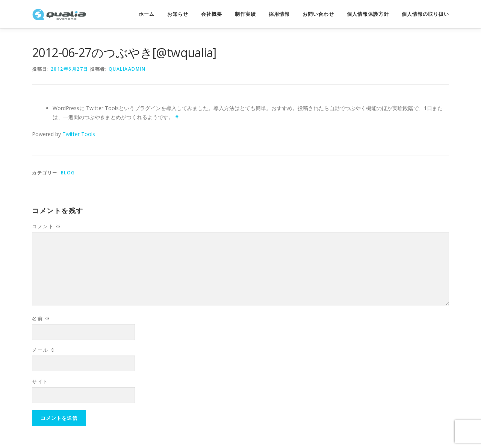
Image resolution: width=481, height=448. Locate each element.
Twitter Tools (79, 134)
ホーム (147, 14)
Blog (68, 173)
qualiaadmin (127, 69)
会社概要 (212, 14)
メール (44, 350)
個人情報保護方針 (368, 14)
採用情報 (279, 14)
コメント (46, 226)
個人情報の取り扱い (425, 14)
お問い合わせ (318, 14)
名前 (41, 318)
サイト (40, 381)
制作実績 (245, 14)
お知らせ (178, 14)
